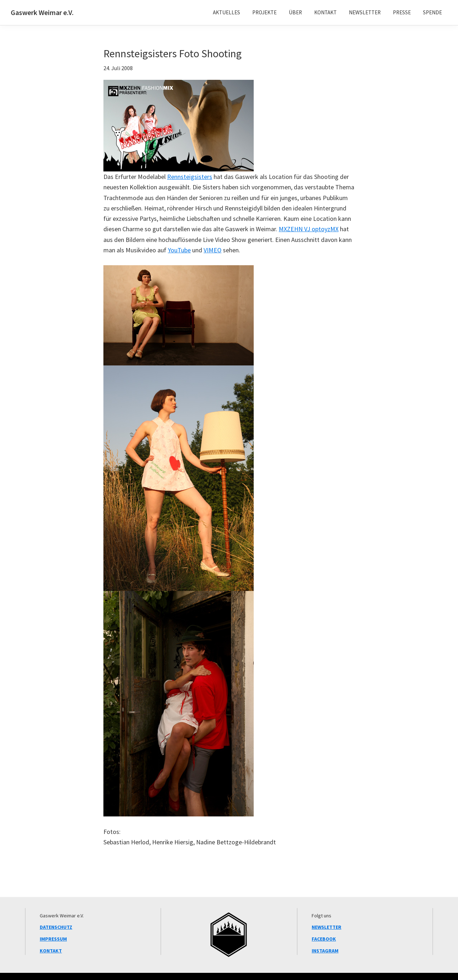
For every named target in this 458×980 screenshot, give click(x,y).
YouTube (179, 250)
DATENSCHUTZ (56, 927)
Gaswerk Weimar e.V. (42, 12)
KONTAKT (51, 951)
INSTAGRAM (325, 951)
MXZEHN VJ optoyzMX (309, 229)
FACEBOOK (324, 939)
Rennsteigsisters (190, 177)
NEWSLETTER (327, 927)
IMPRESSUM (53, 939)
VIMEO (213, 250)
